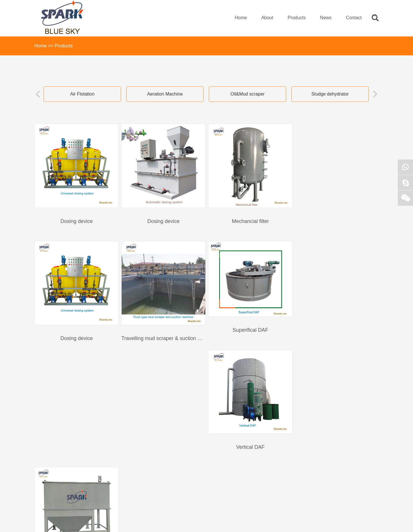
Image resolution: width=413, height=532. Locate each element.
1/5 (230, 369)
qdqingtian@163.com (196, 467)
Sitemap (42, 521)
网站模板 (58, 521)
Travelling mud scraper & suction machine (82, 337)
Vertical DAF (248, 337)
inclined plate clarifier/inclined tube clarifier (341, 337)
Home (241, 18)
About (267, 18)
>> (242, 369)
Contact (354, 18)
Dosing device (76, 220)
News (326, 18)
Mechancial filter (248, 220)
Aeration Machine (165, 94)
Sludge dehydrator (330, 94)
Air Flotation (82, 94)
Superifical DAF (162, 328)
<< (171, 369)
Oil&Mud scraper (247, 94)
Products (297, 18)
